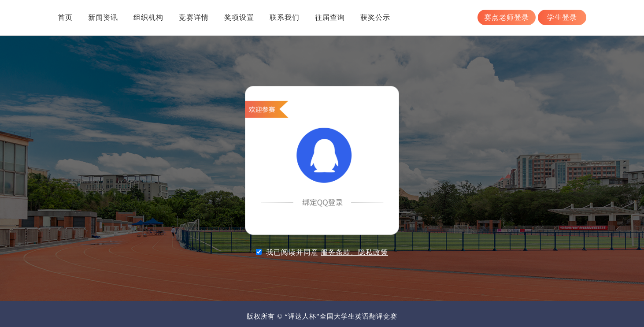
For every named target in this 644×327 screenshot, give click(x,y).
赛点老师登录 (507, 17)
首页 (65, 17)
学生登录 (562, 17)
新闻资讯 (103, 17)
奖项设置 (239, 17)
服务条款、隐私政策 (354, 252)
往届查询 (330, 17)
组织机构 (148, 17)
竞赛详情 (194, 17)
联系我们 (285, 17)
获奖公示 (375, 17)
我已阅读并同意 (327, 252)
